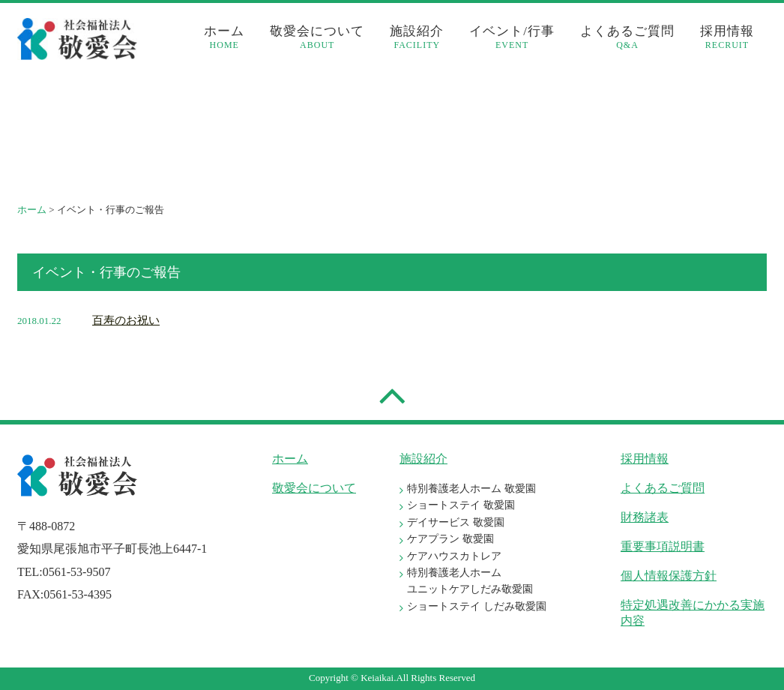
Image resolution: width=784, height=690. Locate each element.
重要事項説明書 (663, 546)
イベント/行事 (512, 37)
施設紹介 (417, 37)
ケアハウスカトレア (454, 556)
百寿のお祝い (126, 320)
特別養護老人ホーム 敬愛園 (471, 489)
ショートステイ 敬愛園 (461, 505)
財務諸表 (645, 517)
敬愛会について (317, 37)
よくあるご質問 (627, 37)
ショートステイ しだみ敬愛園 (477, 606)
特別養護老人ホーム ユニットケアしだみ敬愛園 (470, 581)
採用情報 (727, 37)
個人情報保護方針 (669, 576)
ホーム (224, 37)
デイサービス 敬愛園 (456, 522)
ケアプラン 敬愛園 (450, 539)
